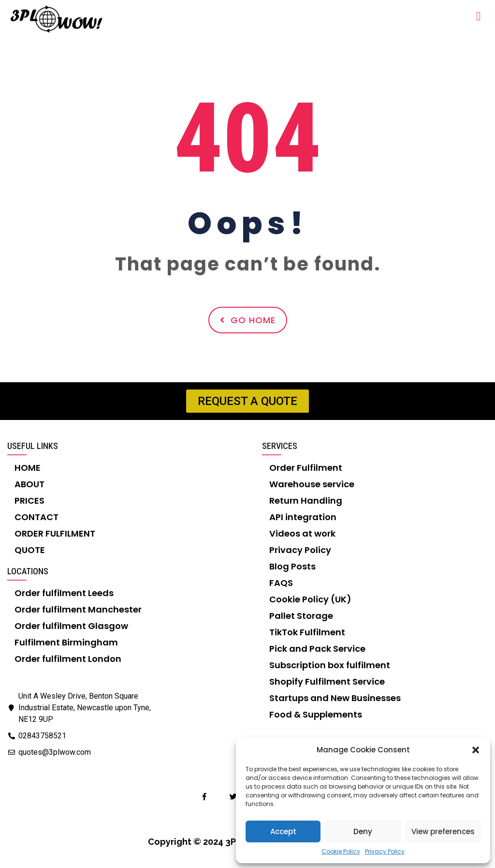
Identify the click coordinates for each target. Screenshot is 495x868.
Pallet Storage (301, 616)
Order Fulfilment (306, 468)
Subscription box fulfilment (330, 665)
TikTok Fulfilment (307, 632)
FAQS (281, 583)
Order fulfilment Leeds (64, 593)
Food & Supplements (316, 714)
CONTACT (36, 517)
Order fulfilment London (68, 659)
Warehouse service (312, 484)
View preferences (443, 831)
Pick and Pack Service (317, 649)
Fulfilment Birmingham (66, 642)
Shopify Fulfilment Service (327, 681)
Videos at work (302, 533)
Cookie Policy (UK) (310, 599)
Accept (283, 831)
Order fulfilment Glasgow (71, 626)
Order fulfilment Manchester (78, 609)
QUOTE (30, 550)
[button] (476, 750)
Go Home (248, 320)
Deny (363, 831)
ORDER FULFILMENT (55, 533)
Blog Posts (292, 566)
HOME (28, 468)
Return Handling (306, 501)
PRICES (29, 501)
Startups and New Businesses (335, 698)
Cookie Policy (341, 851)
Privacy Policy (385, 851)
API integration (303, 517)
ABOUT (29, 484)
